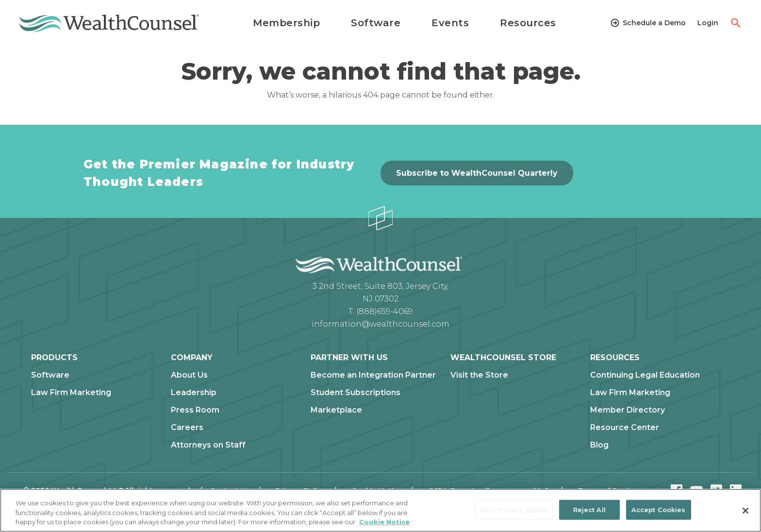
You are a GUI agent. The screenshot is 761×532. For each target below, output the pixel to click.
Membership (286, 23)
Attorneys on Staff (208, 445)
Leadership (194, 393)
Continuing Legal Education (645, 375)
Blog (599, 445)
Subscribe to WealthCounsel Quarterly (477, 173)
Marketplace (336, 410)
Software (376, 23)
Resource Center (625, 428)
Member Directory (628, 410)
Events (450, 23)
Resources (528, 23)
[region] (380, 510)
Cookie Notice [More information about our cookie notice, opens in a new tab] (384, 522)
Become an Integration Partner (373, 375)
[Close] (745, 511)
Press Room (195, 410)
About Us (189, 375)
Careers (187, 428)
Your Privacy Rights (513, 509)
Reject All (589, 509)
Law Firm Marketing (71, 393)
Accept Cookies (659, 509)
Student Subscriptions (356, 393)
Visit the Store (479, 375)
